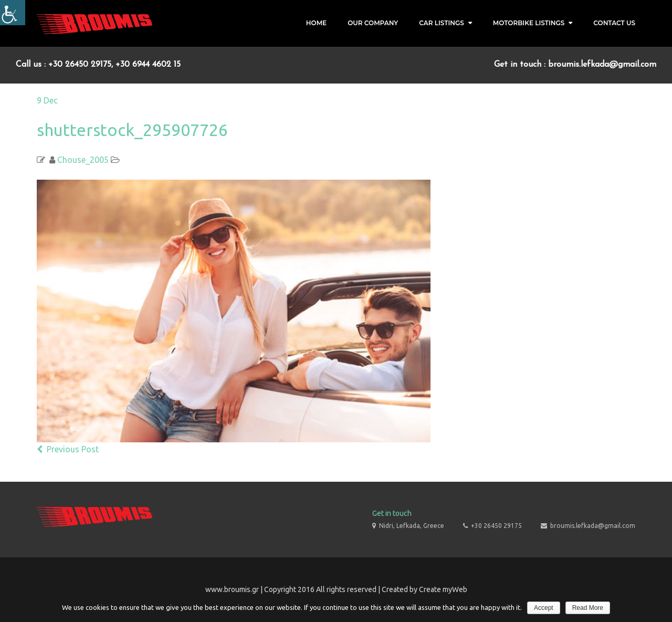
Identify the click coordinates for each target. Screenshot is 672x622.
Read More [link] (588, 608)
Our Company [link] (373, 23)
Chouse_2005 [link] (83, 160)
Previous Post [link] (68, 449)
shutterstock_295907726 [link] (132, 130)
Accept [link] (544, 608)
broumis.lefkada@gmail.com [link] (593, 526)
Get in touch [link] (392, 513)
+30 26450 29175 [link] (496, 526)
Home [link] (316, 23)
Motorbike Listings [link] (529, 23)
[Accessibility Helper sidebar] (13, 13)
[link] (94, 23)
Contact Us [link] (614, 23)
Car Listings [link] (442, 23)
